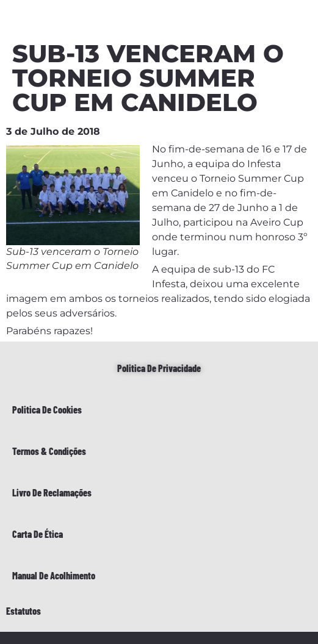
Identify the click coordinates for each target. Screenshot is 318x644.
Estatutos (23, 611)
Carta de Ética (38, 534)
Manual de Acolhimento (54, 575)
